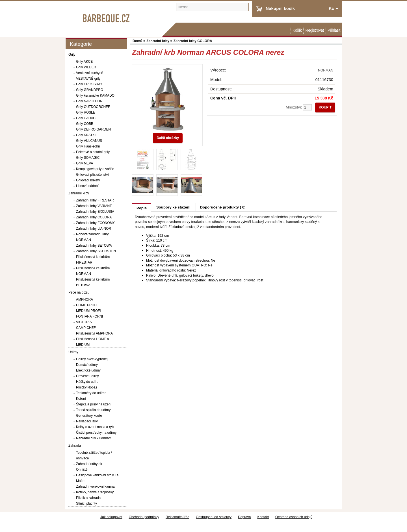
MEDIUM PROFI (88, 311)
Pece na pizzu (79, 292)
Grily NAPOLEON (89, 101)
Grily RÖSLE (86, 112)
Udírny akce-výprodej (92, 359)
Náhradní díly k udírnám (94, 438)
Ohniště (82, 470)
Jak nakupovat (111, 517)
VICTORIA (84, 322)
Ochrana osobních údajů (294, 517)
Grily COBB (85, 124)
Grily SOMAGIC (88, 158)
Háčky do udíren (88, 382)
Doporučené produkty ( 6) (223, 207)
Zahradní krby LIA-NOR (94, 229)
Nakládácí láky (87, 421)
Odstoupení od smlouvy (214, 517)
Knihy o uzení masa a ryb (95, 427)
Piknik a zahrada (88, 498)
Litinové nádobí (87, 186)
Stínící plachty (86, 503)
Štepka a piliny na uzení (94, 404)
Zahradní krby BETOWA (94, 246)
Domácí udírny (87, 365)
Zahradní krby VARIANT (94, 206)
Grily (72, 55)
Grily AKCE (84, 62)
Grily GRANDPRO (90, 90)
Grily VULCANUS (89, 141)
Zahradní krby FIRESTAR (95, 200)
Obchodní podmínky (144, 517)
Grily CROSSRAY (89, 84)
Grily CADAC (86, 118)
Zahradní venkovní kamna (95, 487)
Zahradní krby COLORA (94, 217)
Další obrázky (168, 138)
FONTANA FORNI (89, 316)
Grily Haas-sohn (88, 146)
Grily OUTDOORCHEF (93, 107)
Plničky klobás (87, 387)
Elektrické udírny (88, 370)
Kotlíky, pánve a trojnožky (95, 492)
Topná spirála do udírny (93, 410)
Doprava (244, 517)
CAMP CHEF (86, 328)
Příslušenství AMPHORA (94, 333)
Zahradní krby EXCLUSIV (95, 212)
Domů (288, 30)
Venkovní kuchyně (90, 73)
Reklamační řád (177, 517)
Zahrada (75, 446)
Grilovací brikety (88, 180)
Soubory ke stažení (173, 207)
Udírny (73, 352)
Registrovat (314, 30)
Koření (81, 399)
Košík (297, 30)
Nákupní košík (280, 8)
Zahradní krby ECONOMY (95, 223)
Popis (142, 208)
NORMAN (326, 70)
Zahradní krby (79, 193)
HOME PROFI (87, 305)
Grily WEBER (86, 67)
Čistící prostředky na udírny (96, 433)
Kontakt (263, 517)
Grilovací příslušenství (92, 175)
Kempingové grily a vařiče (95, 169)
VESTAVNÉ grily (88, 79)
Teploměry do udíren (91, 393)
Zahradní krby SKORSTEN (96, 251)
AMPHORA (85, 299)
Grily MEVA (85, 163)
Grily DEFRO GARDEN (93, 129)
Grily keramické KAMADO (95, 95)
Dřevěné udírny (87, 376)
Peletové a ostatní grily (93, 152)
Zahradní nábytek (89, 464)
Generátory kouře (89, 416)
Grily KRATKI (86, 135)
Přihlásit (334, 30)
